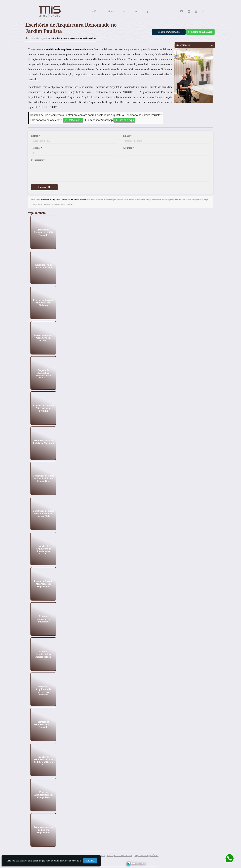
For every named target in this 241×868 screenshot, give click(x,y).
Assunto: (128, 148)
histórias (95, 11)
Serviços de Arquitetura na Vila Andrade (43, 724)
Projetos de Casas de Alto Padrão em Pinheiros (43, 303)
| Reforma (154, 856)
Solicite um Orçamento (169, 32)
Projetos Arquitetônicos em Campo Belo (43, 795)
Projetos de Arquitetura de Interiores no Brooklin (43, 550)
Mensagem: (38, 160)
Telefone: (37, 148)
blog (135, 11)
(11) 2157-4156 (73, 120)
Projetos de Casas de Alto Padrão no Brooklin (43, 408)
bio (123, 11)
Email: (127, 136)
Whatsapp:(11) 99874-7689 (119, 856)
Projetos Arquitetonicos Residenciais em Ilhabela (43, 655)
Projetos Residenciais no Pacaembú (43, 619)
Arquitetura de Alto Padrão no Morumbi (43, 442)
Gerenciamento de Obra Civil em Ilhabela (43, 338)
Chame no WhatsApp (200, 32)
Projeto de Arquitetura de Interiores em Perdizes (43, 691)
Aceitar (90, 861)
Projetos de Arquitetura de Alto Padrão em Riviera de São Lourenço (43, 761)
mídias (111, 11)
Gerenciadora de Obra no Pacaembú (43, 266)
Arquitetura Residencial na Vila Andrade (43, 232)
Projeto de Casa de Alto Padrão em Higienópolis (43, 584)
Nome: (35, 136)
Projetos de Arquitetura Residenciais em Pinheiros (43, 374)
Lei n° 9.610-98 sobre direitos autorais (58, 205)
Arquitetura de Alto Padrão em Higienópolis (43, 830)
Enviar (44, 187)
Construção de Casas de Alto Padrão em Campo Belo (43, 478)
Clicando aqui (124, 120)
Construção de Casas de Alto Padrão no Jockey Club (43, 513)
